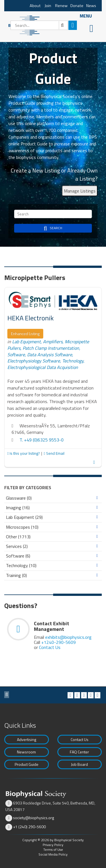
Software (16, 355)
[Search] (39, 25)
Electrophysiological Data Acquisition (43, 367)
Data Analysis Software (50, 355)
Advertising (27, 739)
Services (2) (17, 546)
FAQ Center (79, 752)
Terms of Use (53, 850)
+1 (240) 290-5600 (29, 827)
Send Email (54, 453)
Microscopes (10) (22, 527)
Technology (73, 361)
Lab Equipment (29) (24, 517)
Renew (61, 6)
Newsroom (26, 752)
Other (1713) (18, 537)
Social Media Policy (53, 854)
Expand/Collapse (97, 498)
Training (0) (16, 575)
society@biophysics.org (33, 818)
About (35, 6)
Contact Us (50, 647)
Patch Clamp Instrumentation (51, 348)
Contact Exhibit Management (52, 626)
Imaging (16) (18, 508)
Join (48, 6)
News (91, 6)
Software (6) (18, 556)
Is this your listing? (24, 453)
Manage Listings (80, 191)
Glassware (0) (19, 498)
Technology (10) (21, 566)
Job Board (79, 764)
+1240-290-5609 (59, 642)
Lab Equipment (26, 342)
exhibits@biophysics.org (68, 637)
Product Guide (27, 764)
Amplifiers (53, 342)
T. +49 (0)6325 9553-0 (42, 440)
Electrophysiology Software (34, 361)
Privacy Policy (53, 845)
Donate (77, 6)
